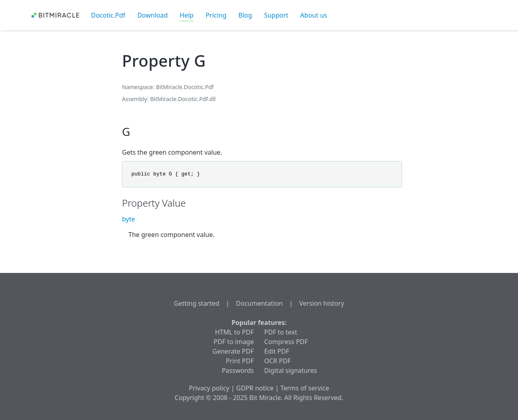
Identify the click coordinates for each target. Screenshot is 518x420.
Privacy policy (209, 388)
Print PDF (240, 361)
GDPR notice (255, 388)
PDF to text (281, 332)
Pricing (216, 15)
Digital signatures (291, 370)
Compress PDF (286, 342)
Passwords (238, 370)
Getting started (197, 303)
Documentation (259, 303)
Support (276, 15)
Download (152, 15)
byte (128, 219)
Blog (245, 15)
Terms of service (305, 388)
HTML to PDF (234, 332)
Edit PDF (277, 351)
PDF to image (234, 342)
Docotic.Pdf (108, 15)
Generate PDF (233, 351)
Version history (322, 303)
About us (314, 15)
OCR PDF (278, 361)
